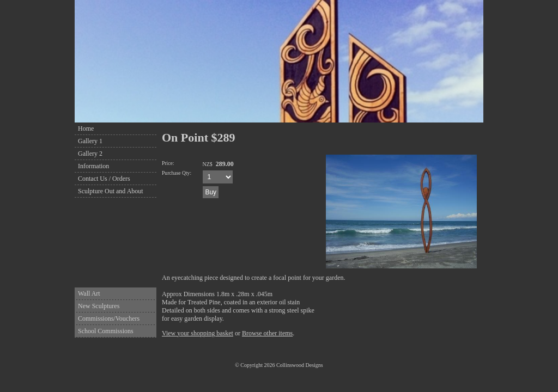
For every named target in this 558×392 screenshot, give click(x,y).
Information (93, 166)
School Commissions (106, 331)
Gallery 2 (90, 154)
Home (86, 128)
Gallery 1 (90, 141)
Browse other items (267, 333)
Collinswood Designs (300, 365)
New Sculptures (99, 306)
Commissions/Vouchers (109, 318)
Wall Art (89, 293)
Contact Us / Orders (104, 179)
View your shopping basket (198, 333)
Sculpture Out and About (111, 191)
